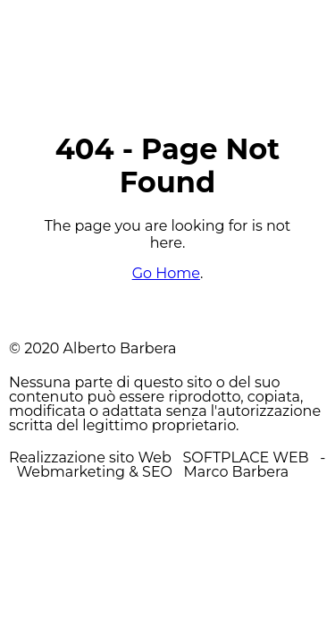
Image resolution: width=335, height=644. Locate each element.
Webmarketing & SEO (94, 472)
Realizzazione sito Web (90, 458)
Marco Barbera (237, 472)
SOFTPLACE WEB (247, 458)
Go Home (166, 273)
